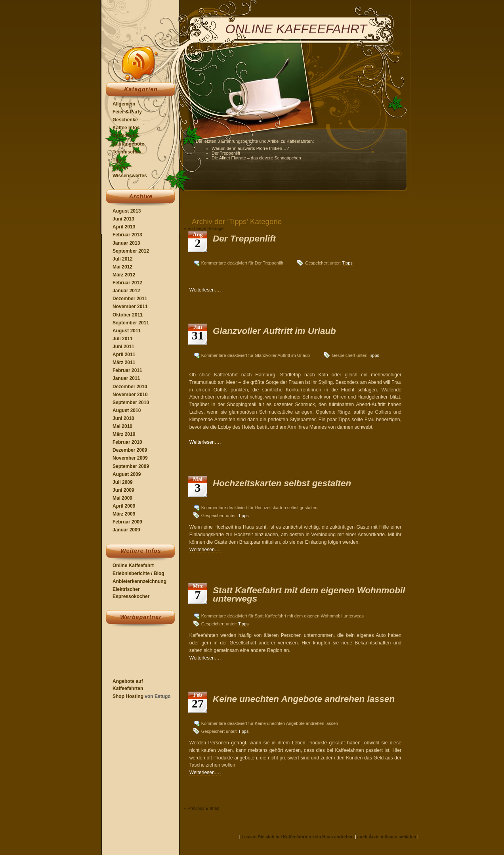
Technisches (127, 152)
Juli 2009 (123, 482)
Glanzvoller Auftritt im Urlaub (274, 331)
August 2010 (127, 410)
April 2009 (124, 506)
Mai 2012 (122, 267)
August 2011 (127, 331)
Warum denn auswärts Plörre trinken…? (250, 148)
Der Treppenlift (226, 153)
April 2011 (124, 355)
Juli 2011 (123, 339)
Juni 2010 (123, 418)
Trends (120, 168)
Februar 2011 (127, 370)
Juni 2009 (123, 490)
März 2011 (124, 362)
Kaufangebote (128, 144)
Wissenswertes (130, 176)
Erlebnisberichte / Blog (138, 573)
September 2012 (131, 251)
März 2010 (124, 434)
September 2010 (131, 403)
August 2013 (127, 211)
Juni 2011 (123, 347)
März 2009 (124, 514)
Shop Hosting (128, 696)
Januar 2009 (126, 530)
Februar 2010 (127, 442)
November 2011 (130, 307)
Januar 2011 (126, 378)
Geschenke (125, 120)
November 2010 (130, 395)
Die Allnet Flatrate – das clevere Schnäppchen (256, 158)
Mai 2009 (122, 498)
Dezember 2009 (130, 450)
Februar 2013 (127, 235)
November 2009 (130, 458)
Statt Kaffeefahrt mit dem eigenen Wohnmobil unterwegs (309, 594)
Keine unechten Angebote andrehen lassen (304, 699)
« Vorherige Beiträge (204, 228)
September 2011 (131, 323)
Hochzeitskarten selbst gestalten (282, 483)
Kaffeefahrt (125, 136)
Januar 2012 (126, 291)
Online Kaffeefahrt (133, 566)
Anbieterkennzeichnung (139, 581)
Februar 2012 (127, 283)
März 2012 (124, 275)
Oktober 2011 (128, 315)
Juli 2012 (123, 259)
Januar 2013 (126, 243)
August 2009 (127, 474)
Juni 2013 (123, 219)
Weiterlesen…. (205, 290)
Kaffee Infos (126, 128)
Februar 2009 (127, 522)
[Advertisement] (136, 653)
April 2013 (124, 227)
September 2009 (131, 466)
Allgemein (124, 104)
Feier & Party (127, 112)
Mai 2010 (122, 426)
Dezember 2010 (130, 387)
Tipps (119, 160)
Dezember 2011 (130, 299)
